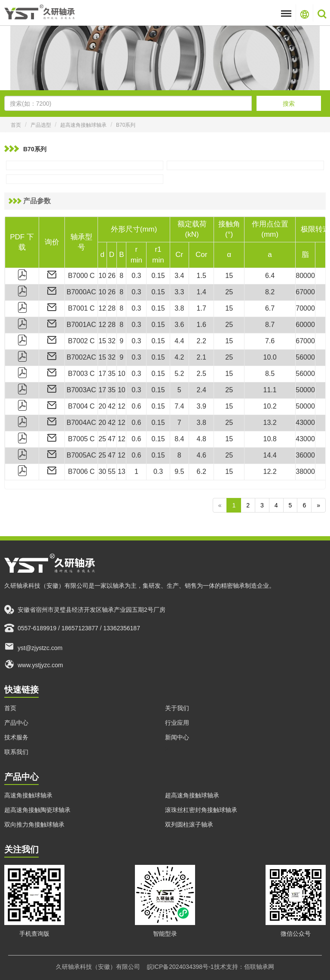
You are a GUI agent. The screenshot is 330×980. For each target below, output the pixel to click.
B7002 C (81, 341)
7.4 (179, 406)
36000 (305, 455)
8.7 (270, 325)
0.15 (158, 276)
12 (102, 308)
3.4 (179, 276)
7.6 (270, 341)
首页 (16, 125)
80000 (305, 276)
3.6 (179, 325)
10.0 (270, 357)
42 (112, 406)
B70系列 (126, 125)
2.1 (202, 357)
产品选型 (41, 125)
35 (112, 374)
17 (102, 374)
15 (229, 276)
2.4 (202, 390)
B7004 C (81, 406)
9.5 (179, 472)
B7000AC (81, 292)
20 (102, 406)
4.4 (179, 341)
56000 (305, 357)
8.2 (270, 292)
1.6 (202, 325)
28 (112, 308)
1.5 (202, 276)
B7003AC (81, 390)
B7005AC (81, 455)
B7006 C (81, 472)
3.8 (179, 308)
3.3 (179, 292)
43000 (305, 423)
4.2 (179, 357)
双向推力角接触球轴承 (34, 824)
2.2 (202, 341)
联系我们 (16, 752)
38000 (305, 472)
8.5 (270, 374)
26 (112, 276)
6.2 (202, 472)
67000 (305, 292)
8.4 (179, 439)
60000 (305, 325)
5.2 (179, 374)
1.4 (202, 292)
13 (122, 472)
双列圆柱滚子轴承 (189, 824)
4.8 (202, 439)
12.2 (270, 472)
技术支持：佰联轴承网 (244, 967)
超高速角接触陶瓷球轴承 (37, 810)
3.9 (202, 406)
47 (112, 439)
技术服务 (16, 737)
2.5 (202, 374)
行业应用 (177, 723)
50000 (305, 390)
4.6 (202, 455)
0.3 (136, 276)
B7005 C (81, 439)
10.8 (270, 439)
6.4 (270, 276)
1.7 (202, 308)
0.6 (136, 406)
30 (102, 472)
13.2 (270, 423)
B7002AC (81, 357)
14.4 (270, 455)
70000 (305, 308)
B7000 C (81, 276)
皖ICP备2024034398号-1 (180, 967)
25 (229, 292)
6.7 (270, 308)
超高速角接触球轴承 (83, 125)
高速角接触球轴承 (28, 795)
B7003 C (81, 374)
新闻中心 (177, 737)
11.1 (270, 390)
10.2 (270, 406)
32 (112, 341)
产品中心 (16, 723)
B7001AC (81, 325)
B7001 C (81, 308)
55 (112, 472)
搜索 (289, 104)
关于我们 (177, 708)
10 (102, 276)
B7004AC (81, 423)
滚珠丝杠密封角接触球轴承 (201, 810)
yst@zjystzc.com (33, 646)
